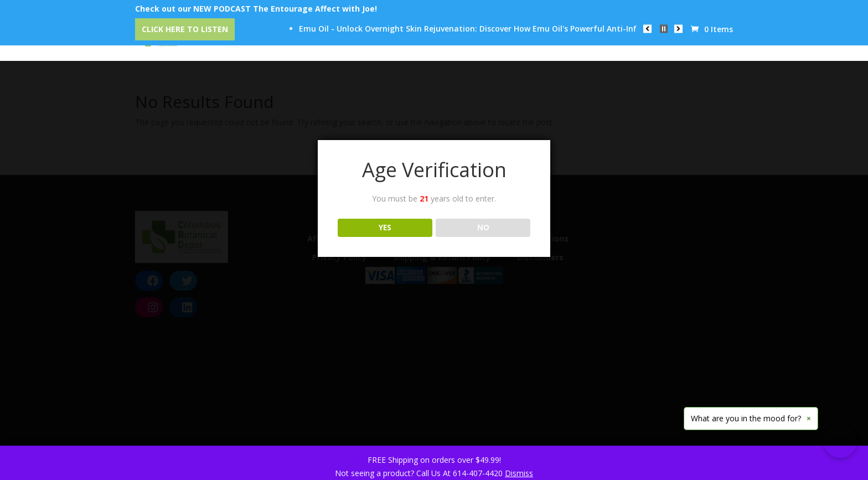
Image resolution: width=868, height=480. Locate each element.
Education (507, 39)
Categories (245, 39)
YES (385, 228)
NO (483, 228)
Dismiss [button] (519, 473)
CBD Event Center (325, 39)
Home (187, 39)
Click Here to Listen (185, 29)
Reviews (567, 39)
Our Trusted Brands (423, 39)
